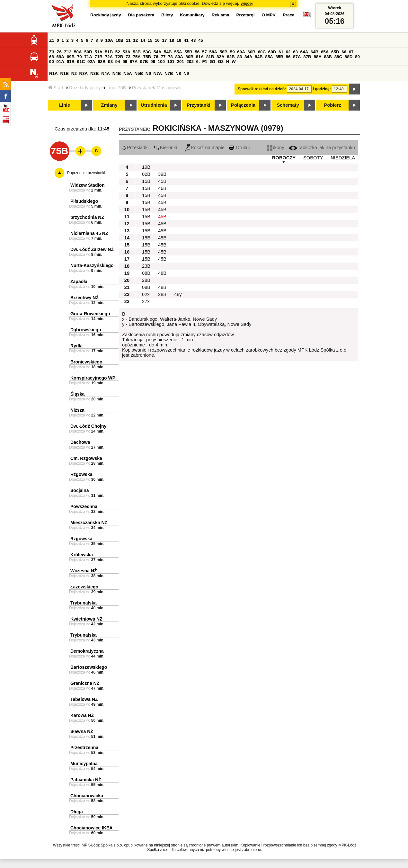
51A (99, 52)
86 (288, 57)
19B (146, 167)
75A (137, 57)
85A (269, 57)
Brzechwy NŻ (84, 298)
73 (128, 57)
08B (146, 273)
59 (232, 52)
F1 (205, 62)
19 (179, 40)
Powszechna (84, 506)
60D (272, 52)
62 (288, 52)
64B (315, 52)
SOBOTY (313, 158)
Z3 (52, 52)
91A (60, 62)
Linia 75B (116, 88)
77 (163, 57)
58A (213, 52)
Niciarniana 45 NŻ (89, 233)
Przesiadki (135, 148)
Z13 (68, 52)
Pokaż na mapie (205, 148)
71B (99, 57)
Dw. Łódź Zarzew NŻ (92, 249)
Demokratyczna (87, 651)
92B (102, 62)
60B (252, 52)
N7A (158, 73)
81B (210, 57)
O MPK (269, 15)
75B (147, 57)
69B (71, 57)
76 (156, 57)
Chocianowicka (87, 796)
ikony (275, 148)
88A (317, 57)
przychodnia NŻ (87, 217)
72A (109, 57)
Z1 (52, 40)
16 (157, 40)
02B (146, 174)
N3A (84, 73)
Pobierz (333, 105)
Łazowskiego (84, 587)
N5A (128, 73)
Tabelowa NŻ (84, 699)
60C (262, 52)
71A (88, 57)
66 (344, 52)
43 (194, 40)
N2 (74, 73)
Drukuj (239, 148)
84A (248, 57)
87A (297, 57)
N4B (117, 73)
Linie (65, 105)
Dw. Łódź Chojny (88, 426)
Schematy (288, 105)
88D (349, 57)
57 (204, 52)
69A (60, 57)
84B (259, 57)
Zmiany (109, 105)
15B (146, 181)
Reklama (221, 15)
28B (146, 280)
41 (186, 40)
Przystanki (198, 105)
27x (146, 301)
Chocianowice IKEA (91, 828)
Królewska (82, 555)
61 (281, 52)
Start (56, 88)
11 (128, 40)
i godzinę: (322, 89)
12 (135, 40)
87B (307, 57)
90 (52, 62)
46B (162, 188)
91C (81, 62)
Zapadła (79, 282)
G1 (213, 62)
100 (161, 62)
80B (190, 57)
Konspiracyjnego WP (93, 378)
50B (88, 52)
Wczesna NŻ (84, 571)
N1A (53, 73)
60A (241, 52)
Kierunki (165, 148)
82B (231, 57)
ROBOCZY (284, 158)
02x (146, 294)
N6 (148, 73)
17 (164, 40)
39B (162, 174)
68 (52, 57)
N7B (169, 73)
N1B (64, 73)
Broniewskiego (86, 362)
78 (170, 57)
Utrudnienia (154, 105)
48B (162, 273)
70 (80, 57)
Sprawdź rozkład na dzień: (262, 89)
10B (120, 40)
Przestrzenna (84, 747)
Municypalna (84, 764)
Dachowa (80, 442)
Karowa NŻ (82, 715)
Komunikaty (192, 15)
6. (198, 62)
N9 (186, 73)
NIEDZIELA (343, 158)
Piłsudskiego (84, 201)
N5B (139, 73)
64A (304, 52)
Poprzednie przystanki (86, 173)
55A (178, 52)
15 (150, 40)
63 (295, 52)
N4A (106, 73)
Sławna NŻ (82, 731)
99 (153, 62)
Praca (288, 15)
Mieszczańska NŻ (89, 523)
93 (110, 62)
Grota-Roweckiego (90, 314)
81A (200, 57)
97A (134, 62)
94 (118, 62)
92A (91, 62)
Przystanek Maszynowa (157, 88)
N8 (178, 73)
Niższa (77, 410)
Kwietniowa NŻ (86, 619)
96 (125, 62)
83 (239, 57)
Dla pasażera (141, 15)
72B (119, 57)
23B (146, 266)
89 (357, 57)
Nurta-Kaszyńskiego (92, 265)
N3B (95, 73)
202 (190, 62)
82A (220, 57)
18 (172, 40)
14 (143, 40)
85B (279, 57)
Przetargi (245, 15)
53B (137, 52)
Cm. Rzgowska (86, 458)
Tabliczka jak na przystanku (322, 148)
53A (126, 52)
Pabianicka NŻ (86, 780)
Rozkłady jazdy (85, 88)
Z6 (59, 52)
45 (201, 40)
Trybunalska (84, 603)
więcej (247, 3)
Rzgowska (81, 474)
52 (118, 52)
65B (335, 52)
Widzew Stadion (87, 185)
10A (109, 40)
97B (144, 62)
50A (78, 52)
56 (197, 52)
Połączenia (243, 105)
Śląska (77, 394)
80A (179, 57)
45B (162, 181)
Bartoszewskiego (89, 667)
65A (325, 52)
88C (338, 57)
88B (328, 57)
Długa (77, 812)
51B (109, 52)
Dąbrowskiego (86, 330)
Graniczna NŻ (85, 683)
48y (178, 294)
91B (71, 62)
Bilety (167, 15)
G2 (221, 62)
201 (181, 62)
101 (171, 62)
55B (188, 52)
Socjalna (80, 490)
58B (224, 52)
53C (147, 52)
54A (157, 52)
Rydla (76, 346)
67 (351, 52)
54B (168, 52)
